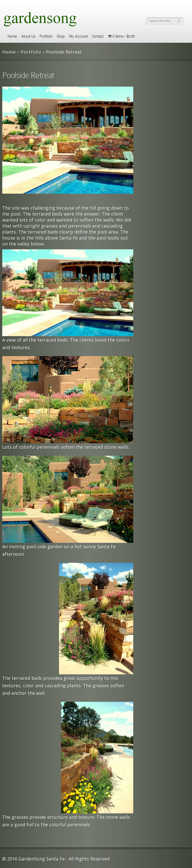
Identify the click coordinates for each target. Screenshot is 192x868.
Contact (98, 36)
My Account (78, 36)
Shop (61, 36)
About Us (28, 36)
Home (12, 36)
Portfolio (46, 36)
